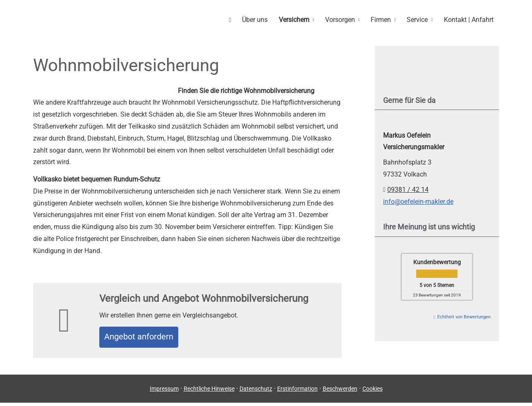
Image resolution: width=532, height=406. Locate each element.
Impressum (164, 392)
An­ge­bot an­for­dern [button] (145, 338)
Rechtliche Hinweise (209, 392)
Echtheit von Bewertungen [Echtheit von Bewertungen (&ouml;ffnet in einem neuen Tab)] (464, 316)
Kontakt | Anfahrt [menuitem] (469, 19)
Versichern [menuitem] (299, 19)
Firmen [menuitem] (384, 19)
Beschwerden (340, 392)
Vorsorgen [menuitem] (344, 19)
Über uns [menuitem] (261, 19)
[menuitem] (237, 19)
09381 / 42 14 (408, 189)
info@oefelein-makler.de (418, 201)
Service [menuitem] (419, 19)
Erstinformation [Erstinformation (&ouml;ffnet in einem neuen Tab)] (297, 392)
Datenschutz (256, 392)
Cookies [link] (373, 392)
